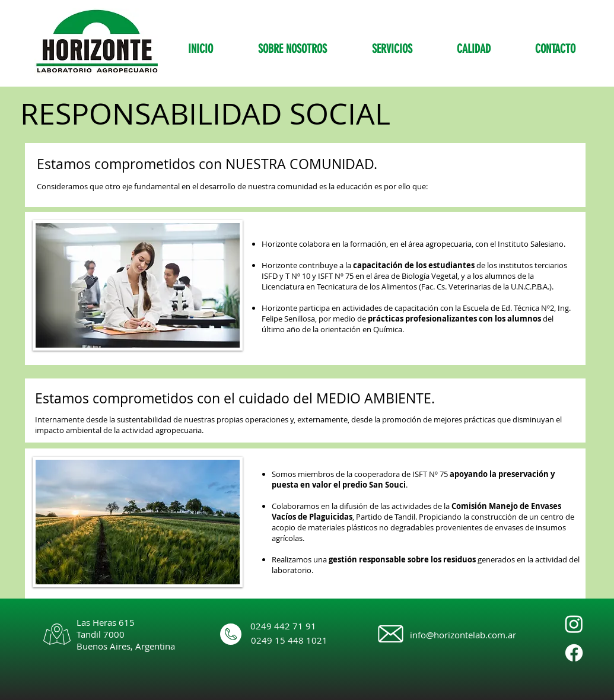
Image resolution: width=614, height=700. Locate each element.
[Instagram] (574, 624)
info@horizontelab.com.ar (463, 635)
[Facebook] (574, 653)
